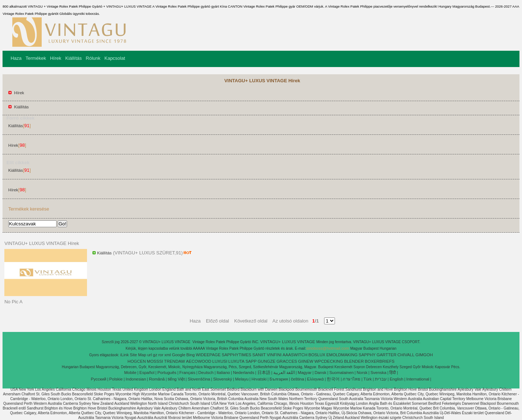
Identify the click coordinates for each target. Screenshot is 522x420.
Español (147, 373)
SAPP (251, 361)
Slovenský (223, 379)
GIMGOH (424, 355)
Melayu (242, 379)
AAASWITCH (295, 355)
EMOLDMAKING (342, 355)
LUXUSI (220, 361)
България (279, 379)
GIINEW (306, 361)
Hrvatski (259, 379)
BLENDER (354, 361)
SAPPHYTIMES (236, 355)
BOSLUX (317, 355)
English (397, 379)
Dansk (321, 373)
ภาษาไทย (351, 379)
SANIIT (259, 355)
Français (187, 373)
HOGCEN (137, 361)
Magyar (304, 373)
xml (168, 355)
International (418, 379)
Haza (16, 58)
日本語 (264, 373)
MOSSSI (155, 361)
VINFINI (274, 355)
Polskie (116, 379)
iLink (125, 355)
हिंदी (393, 373)
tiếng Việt (176, 379)
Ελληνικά (315, 379)
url (150, 355)
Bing (190, 355)
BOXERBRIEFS (380, 361)
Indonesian (136, 379)
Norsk (362, 373)
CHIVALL (406, 355)
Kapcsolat (115, 58)
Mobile (130, 373)
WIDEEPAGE (208, 355)
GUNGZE (267, 361)
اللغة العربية (284, 373)
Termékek (36, 58)
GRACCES (287, 361)
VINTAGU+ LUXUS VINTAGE (288, 342)
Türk (368, 379)
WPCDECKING (329, 361)
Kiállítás (74, 58)
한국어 (333, 379)
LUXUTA (237, 361)
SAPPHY (367, 355)
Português (167, 373)
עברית (381, 379)
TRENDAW (175, 361)
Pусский (99, 379)
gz (155, 355)
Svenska (378, 373)
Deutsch (206, 373)
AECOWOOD (199, 361)
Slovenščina (199, 379)
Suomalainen (341, 373)
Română (157, 379)
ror (161, 355)
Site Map (138, 355)
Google (179, 355)
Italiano (223, 373)
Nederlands (244, 373)
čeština (297, 379)
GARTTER (387, 355)
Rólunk (93, 58)
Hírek (56, 58)
